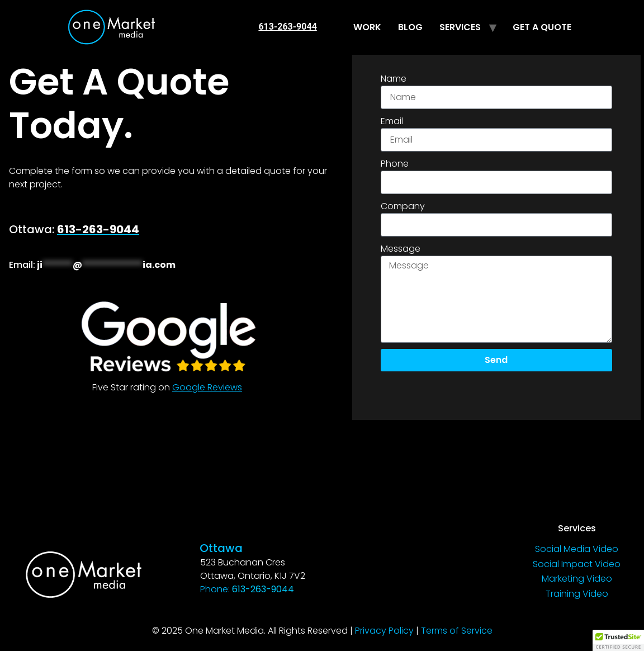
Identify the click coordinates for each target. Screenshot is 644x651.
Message (401, 249)
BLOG (410, 27)
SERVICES (460, 27)
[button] (618, 640)
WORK (367, 27)
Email (392, 121)
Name (394, 79)
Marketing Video (577, 579)
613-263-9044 (287, 27)
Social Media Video (577, 549)
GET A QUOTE (542, 27)
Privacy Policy (384, 631)
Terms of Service (457, 631)
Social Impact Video (577, 564)
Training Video (577, 594)
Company (403, 206)
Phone (395, 164)
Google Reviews (207, 387)
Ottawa (221, 548)
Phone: (247, 589)
